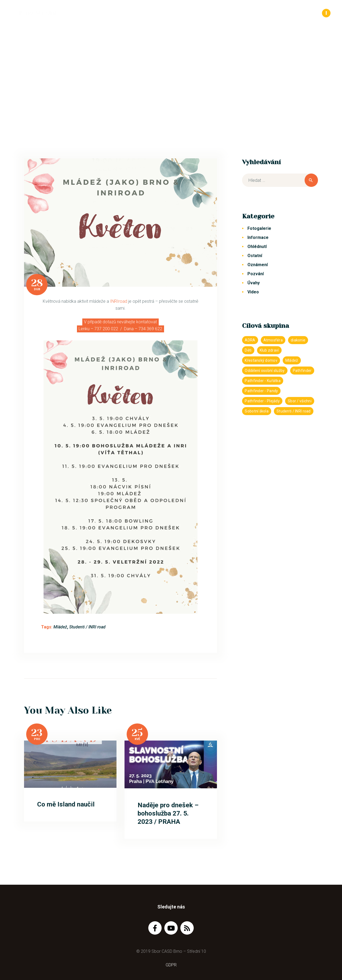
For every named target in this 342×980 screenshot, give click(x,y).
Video (253, 292)
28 (37, 283)
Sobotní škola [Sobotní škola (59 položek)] (257, 411)
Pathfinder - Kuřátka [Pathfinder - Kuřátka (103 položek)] (263, 381)
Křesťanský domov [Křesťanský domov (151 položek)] (261, 360)
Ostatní (255, 256)
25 (137, 733)
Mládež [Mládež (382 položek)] (292, 360)
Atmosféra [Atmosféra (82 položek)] (273, 340)
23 (37, 733)
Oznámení (258, 265)
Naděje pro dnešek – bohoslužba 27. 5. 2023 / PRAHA (168, 813)
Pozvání (256, 274)
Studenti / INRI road (87, 627)
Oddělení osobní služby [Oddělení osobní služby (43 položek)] (265, 371)
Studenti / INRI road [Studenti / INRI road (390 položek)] (294, 411)
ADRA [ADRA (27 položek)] (250, 340)
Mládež (60, 627)
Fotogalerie (259, 228)
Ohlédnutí (257, 247)
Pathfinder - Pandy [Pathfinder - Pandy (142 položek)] (261, 391)
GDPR (171, 965)
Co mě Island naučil (66, 804)
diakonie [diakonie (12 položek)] (298, 340)
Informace (258, 237)
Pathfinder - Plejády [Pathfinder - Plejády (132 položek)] (262, 401)
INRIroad (119, 301)
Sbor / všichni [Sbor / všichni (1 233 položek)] (300, 401)
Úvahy (254, 283)
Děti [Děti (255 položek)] (248, 350)
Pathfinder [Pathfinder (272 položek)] (302, 371)
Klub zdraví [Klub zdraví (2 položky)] (269, 350)
